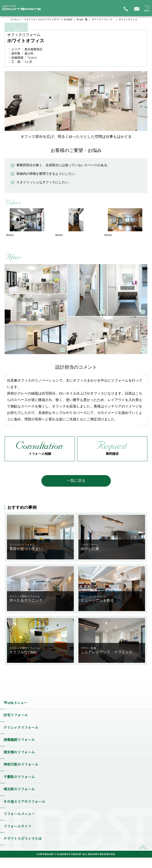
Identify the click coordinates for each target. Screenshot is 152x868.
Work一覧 (82, 20)
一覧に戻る (76, 481)
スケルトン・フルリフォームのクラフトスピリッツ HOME (41, 20)
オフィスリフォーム (103, 20)
